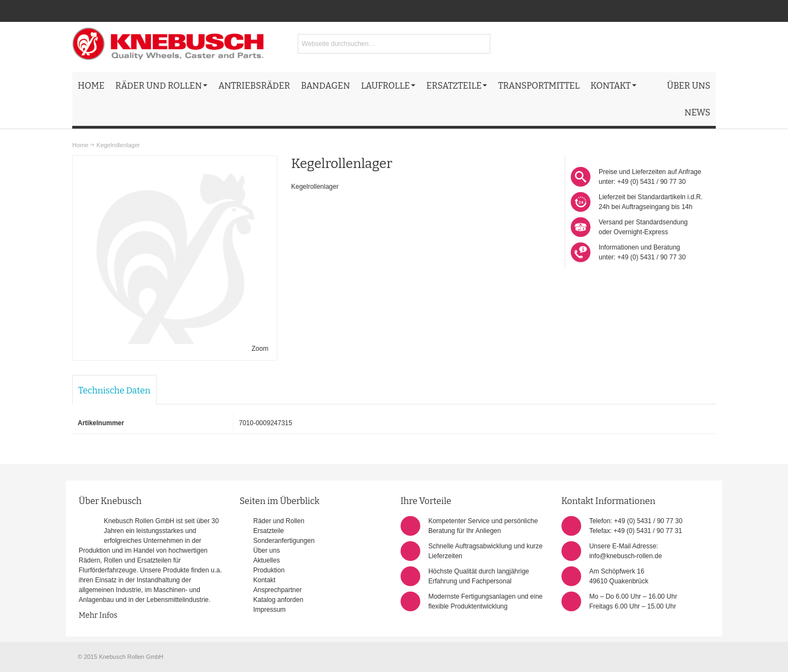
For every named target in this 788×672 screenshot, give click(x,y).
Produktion (269, 570)
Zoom (260, 349)
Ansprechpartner (278, 590)
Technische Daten (114, 390)
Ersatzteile (269, 531)
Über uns (267, 551)
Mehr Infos (98, 615)
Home (80, 145)
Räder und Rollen (279, 521)
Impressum (270, 610)
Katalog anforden (278, 600)
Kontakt (265, 580)
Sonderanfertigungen (284, 541)
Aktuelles (267, 560)
